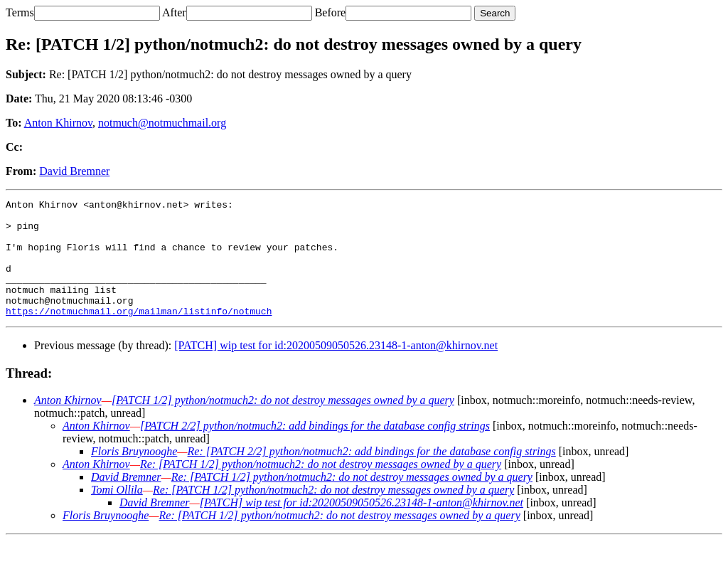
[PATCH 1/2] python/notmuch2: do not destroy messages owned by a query (283, 424)
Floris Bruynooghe (134, 475)
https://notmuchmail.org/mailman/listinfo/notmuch (139, 334)
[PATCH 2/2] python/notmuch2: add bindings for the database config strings (315, 449)
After (174, 12)
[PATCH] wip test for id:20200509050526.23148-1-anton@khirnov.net (336, 369)
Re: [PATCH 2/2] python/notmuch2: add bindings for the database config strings (372, 475)
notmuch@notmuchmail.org (162, 123)
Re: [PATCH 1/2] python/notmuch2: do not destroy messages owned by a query (321, 488)
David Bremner (74, 171)
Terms (20, 12)
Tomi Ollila (117, 513)
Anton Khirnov (58, 123)
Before (331, 12)
